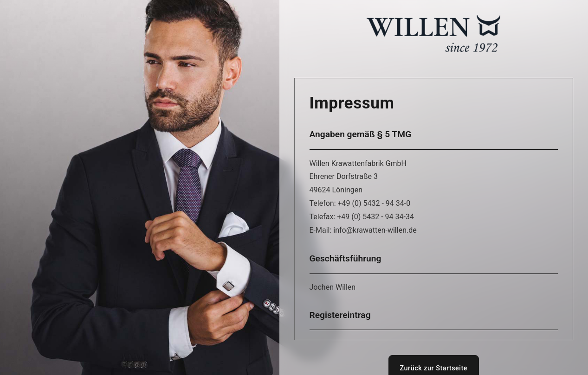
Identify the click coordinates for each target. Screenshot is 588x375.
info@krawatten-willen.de (375, 230)
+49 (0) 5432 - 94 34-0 (374, 203)
